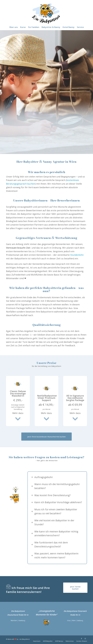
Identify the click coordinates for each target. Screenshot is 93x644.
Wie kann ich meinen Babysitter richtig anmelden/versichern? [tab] (55, 533)
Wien (74, 621)
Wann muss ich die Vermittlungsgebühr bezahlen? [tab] (56, 486)
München (14, 621)
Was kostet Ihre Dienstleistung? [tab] (51, 495)
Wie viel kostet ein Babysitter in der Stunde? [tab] (53, 522)
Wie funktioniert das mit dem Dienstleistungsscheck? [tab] (50, 544)
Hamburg (22, 621)
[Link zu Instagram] (85, 639)
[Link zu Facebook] (81, 639)
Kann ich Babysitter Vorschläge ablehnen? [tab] (57, 502)
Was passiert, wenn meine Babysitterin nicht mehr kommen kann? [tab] (55, 555)
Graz (69, 621)
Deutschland (13, 615)
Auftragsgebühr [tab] (42, 477)
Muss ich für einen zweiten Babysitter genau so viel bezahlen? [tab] (54, 511)
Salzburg (80, 621)
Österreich (82, 611)
